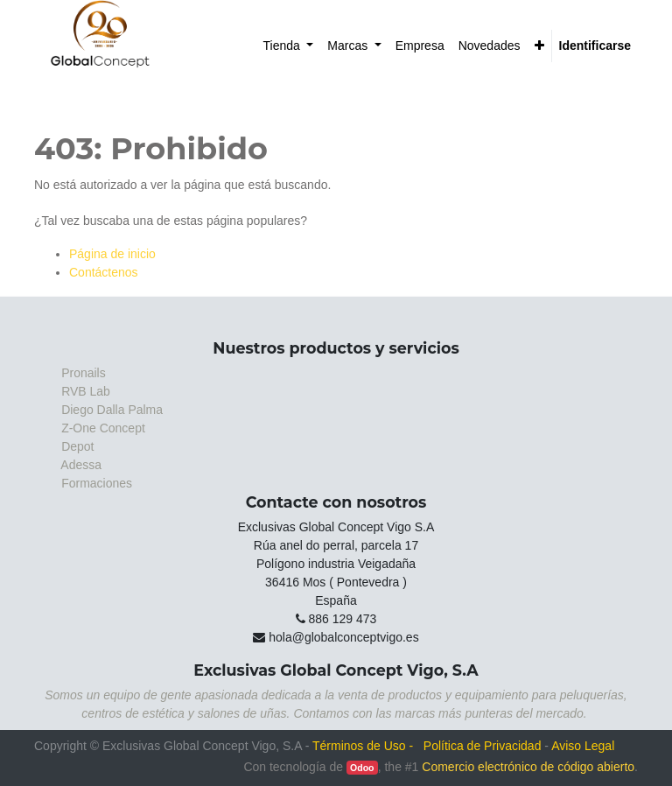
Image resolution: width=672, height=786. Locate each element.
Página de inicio (112, 254)
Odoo (362, 768)
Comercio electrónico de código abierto (528, 767)
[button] (539, 46)
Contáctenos (104, 272)
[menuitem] (289, 46)
